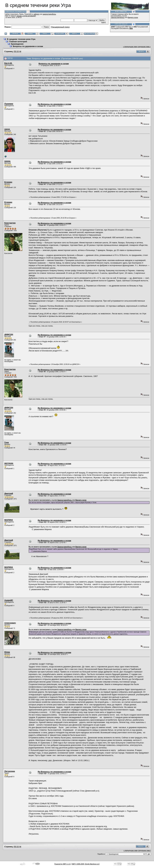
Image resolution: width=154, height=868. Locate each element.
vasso (7, 129)
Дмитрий (9, 493)
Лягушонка (10, 771)
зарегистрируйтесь (49, 14)
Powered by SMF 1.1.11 (62, 864)
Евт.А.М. (8, 63)
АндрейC (9, 600)
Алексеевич (10, 623)
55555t (7, 161)
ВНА (131, 28)
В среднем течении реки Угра (21, 39)
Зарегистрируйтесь (118, 17)
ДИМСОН (9, 334)
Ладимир (9, 104)
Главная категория (18, 42)
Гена (7, 442)
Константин (10, 223)
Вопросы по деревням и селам (28, 46)
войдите (37, 14)
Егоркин (8, 182)
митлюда (9, 463)
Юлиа (7, 652)
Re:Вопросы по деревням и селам (54, 104)
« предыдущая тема (130, 47)
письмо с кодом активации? (26, 16)
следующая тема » (144, 47)
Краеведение (17, 44)
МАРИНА (9, 520)
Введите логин (133, 17)
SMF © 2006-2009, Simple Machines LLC (86, 864)
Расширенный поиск (60, 27)
